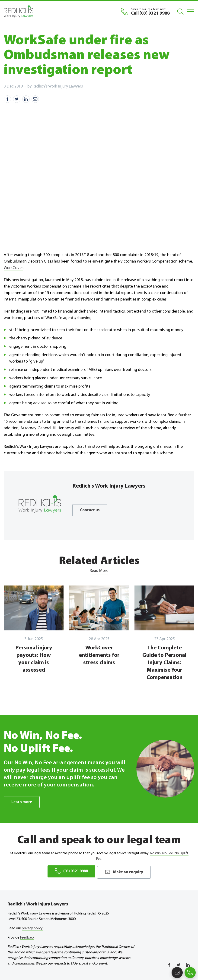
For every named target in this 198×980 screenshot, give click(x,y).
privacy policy (32, 927)
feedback (27, 936)
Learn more (22, 802)
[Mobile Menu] (191, 12)
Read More (99, 571)
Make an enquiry (126, 871)
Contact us (90, 510)
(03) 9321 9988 (69, 871)
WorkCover (13, 268)
